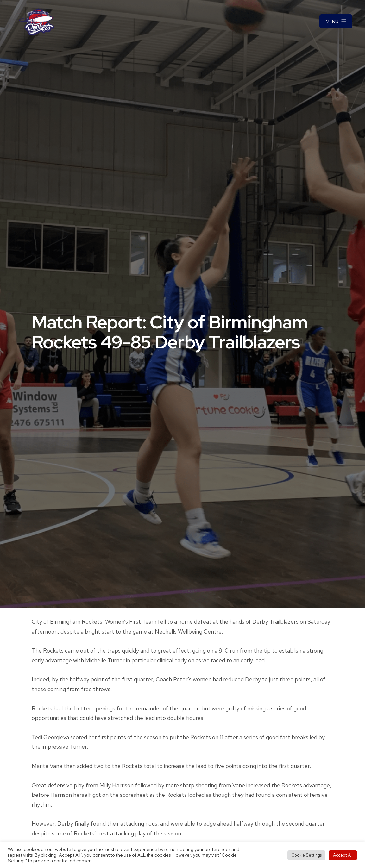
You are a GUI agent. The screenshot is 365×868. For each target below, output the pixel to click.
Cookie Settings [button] (306, 855)
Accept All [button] (343, 855)
